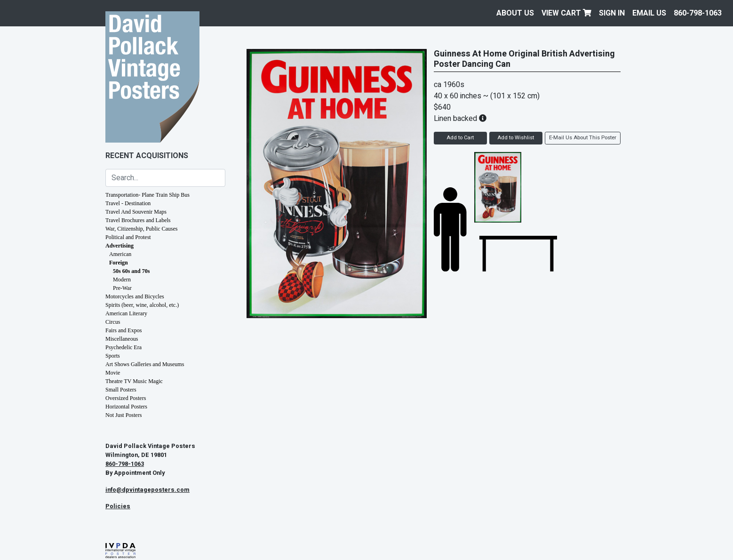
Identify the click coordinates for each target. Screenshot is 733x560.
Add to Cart (460, 138)
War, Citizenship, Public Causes (142, 229)
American (120, 254)
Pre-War (122, 288)
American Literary (126, 313)
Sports (113, 356)
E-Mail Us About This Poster (583, 138)
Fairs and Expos (123, 330)
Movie (113, 373)
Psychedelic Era (123, 347)
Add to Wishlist (516, 138)
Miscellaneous (122, 339)
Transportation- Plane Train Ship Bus (147, 195)
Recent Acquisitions (147, 156)
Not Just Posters (123, 415)
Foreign (119, 263)
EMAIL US (649, 13)
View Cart (566, 13)
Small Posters (121, 390)
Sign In (612, 13)
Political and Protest (128, 237)
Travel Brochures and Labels (138, 220)
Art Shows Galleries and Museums (145, 364)
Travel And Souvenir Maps (136, 212)
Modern (122, 280)
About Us (515, 13)
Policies (118, 506)
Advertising (120, 246)
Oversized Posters (126, 398)
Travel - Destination (128, 203)
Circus (113, 322)
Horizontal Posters (126, 407)
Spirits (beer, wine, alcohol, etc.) (142, 305)
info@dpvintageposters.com (147, 490)
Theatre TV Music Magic (134, 381)
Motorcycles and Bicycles (135, 296)
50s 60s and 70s (131, 271)
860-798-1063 (698, 13)
